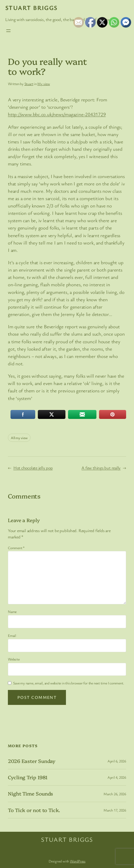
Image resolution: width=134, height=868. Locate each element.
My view (43, 84)
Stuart (29, 84)
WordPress (78, 861)
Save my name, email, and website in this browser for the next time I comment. (69, 683)
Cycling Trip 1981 (28, 777)
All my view (19, 438)
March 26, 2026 (115, 794)
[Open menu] (8, 31)
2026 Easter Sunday (32, 761)
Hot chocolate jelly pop (33, 468)
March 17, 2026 (115, 810)
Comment (16, 548)
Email (12, 635)
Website (14, 659)
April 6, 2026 (117, 761)
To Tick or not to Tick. (34, 810)
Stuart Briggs (31, 8)
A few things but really (101, 468)
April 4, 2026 (117, 777)
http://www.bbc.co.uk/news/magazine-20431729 (57, 114)
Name (12, 612)
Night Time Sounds (30, 794)
